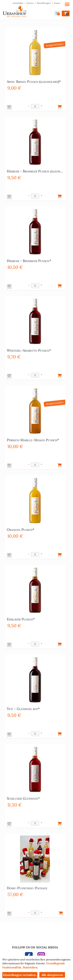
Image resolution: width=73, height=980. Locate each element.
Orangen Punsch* (21, 530)
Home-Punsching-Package (27, 888)
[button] (58, 13)
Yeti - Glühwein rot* (23, 709)
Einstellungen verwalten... (20, 975)
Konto (30, 3)
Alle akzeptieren (52, 975)
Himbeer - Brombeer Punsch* (29, 261)
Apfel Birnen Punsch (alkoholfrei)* (34, 82)
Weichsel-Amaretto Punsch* (29, 350)
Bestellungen (44, 3)
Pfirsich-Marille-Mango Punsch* (33, 440)
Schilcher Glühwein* (23, 798)
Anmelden (18, 3)
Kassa (57, 3)
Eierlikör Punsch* (21, 619)
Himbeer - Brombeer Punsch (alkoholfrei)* (35, 171)
